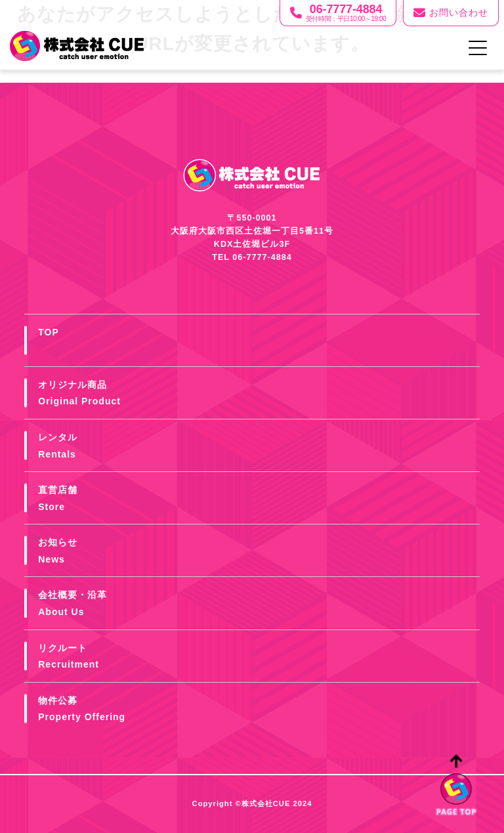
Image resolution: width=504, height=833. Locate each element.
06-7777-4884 (262, 257)
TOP (49, 332)
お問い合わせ (451, 13)
